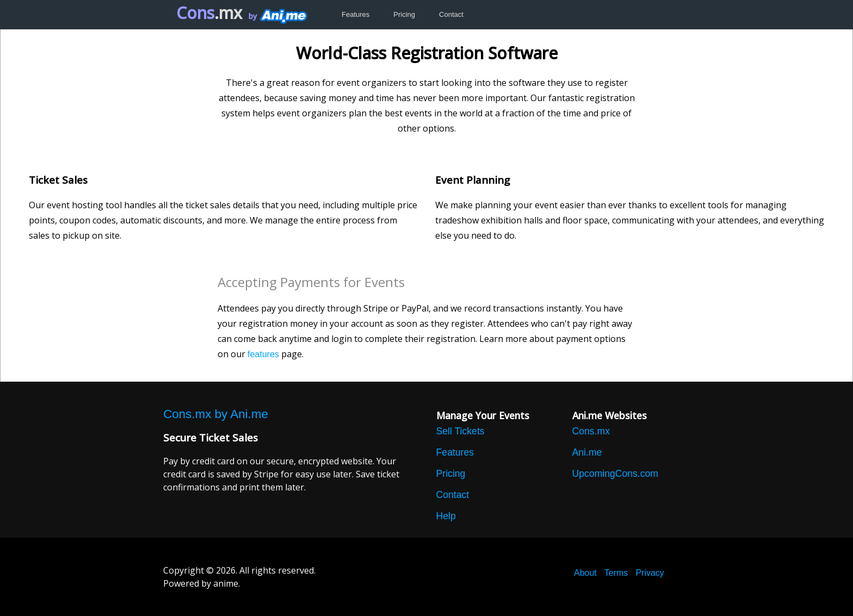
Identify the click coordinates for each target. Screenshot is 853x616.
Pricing (404, 14)
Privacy (650, 573)
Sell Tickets (461, 431)
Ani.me (587, 452)
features (263, 354)
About (585, 573)
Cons (209, 13)
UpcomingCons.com (615, 474)
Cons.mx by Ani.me (216, 414)
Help (446, 516)
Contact (451, 14)
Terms (616, 573)
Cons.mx (591, 431)
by (277, 16)
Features (356, 14)
